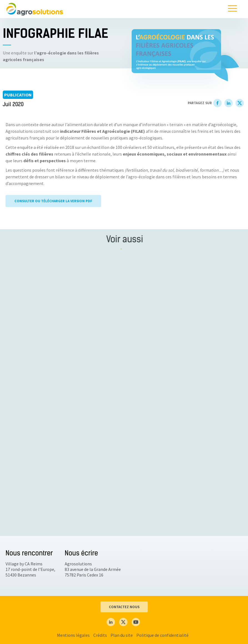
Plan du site (122, 635)
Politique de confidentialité (162, 635)
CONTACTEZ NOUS (124, 607)
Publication (18, 95)
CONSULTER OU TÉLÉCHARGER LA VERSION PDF (53, 201)
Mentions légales (73, 635)
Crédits (100, 635)
